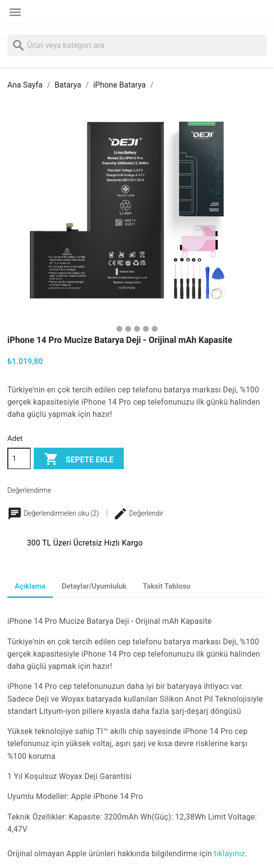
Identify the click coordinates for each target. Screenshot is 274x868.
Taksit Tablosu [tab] (167, 586)
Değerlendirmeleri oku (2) (54, 513)
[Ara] (137, 45)
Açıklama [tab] (30, 586)
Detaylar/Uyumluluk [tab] (94, 586)
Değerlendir (138, 513)
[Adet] (19, 458)
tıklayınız (229, 854)
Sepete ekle (79, 460)
